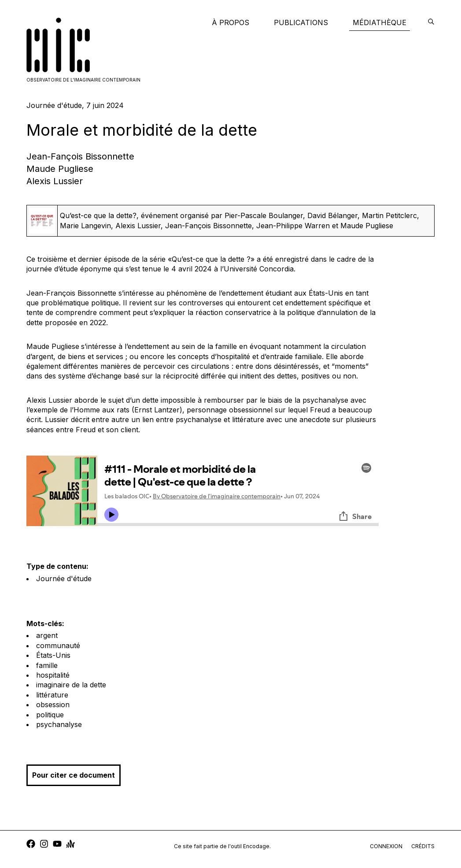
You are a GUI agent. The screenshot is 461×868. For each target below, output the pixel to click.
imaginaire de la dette (71, 685)
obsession (53, 705)
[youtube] (57, 845)
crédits (423, 846)
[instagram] (44, 845)
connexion (386, 846)
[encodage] (431, 22)
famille (47, 665)
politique (50, 715)
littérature (52, 695)
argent (47, 635)
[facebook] (31, 845)
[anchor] (70, 845)
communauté (58, 645)
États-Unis (53, 655)
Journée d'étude (64, 579)
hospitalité (53, 675)
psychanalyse (59, 724)
